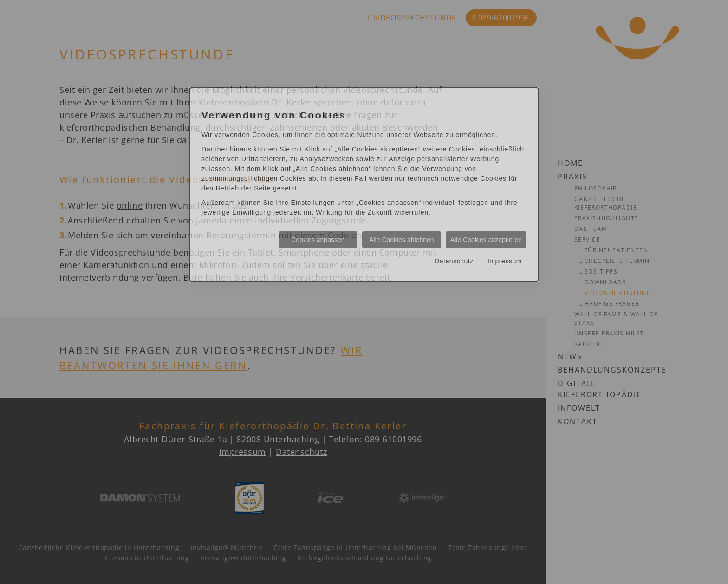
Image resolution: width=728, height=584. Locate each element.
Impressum (505, 261)
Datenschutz (454, 261)
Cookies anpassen (318, 240)
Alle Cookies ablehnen (401, 240)
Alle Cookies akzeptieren (486, 240)
